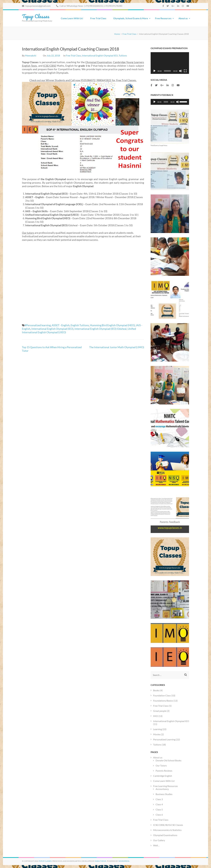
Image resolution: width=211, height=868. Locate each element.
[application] (170, 63)
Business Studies (164, 794)
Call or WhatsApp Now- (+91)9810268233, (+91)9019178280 (89, 6)
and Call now (73, 80)
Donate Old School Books (169, 760)
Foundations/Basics (163, 701)
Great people (160, 711)
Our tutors (28, 233)
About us (183, 18)
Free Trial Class (98, 18)
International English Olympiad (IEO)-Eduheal (101, 329)
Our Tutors (161, 765)
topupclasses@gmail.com (36, 6)
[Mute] (181, 71)
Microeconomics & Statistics (167, 830)
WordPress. (124, 861)
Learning (158, 729)
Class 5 (159, 809)
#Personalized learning (38, 325)
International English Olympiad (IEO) (52, 329)
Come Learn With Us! (72, 18)
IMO (156, 716)
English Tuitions (80, 325)
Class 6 (159, 815)
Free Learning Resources (165, 786)
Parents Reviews (164, 771)
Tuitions (123, 55)
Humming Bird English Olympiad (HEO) (112, 325)
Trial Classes (129, 80)
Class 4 (159, 804)
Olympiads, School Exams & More (131, 18)
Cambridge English (163, 776)
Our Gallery (159, 840)
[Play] (154, 71)
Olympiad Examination (98, 62)
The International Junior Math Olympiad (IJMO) (117, 347)
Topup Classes (36, 16)
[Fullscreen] (185, 71)
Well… (156, 845)
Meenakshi (31, 55)
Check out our (38, 80)
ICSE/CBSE (50, 66)
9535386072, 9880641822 (96, 80)
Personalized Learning (164, 739)
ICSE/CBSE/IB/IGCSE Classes (168, 825)
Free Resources (163, 18)
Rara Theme (101, 861)
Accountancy (162, 789)
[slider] (166, 102)
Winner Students (55, 80)
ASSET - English (61, 325)
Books (156, 690)
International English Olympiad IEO (100, 55)
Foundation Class (162, 695)
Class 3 (159, 799)
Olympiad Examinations (165, 835)
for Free (117, 80)
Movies (157, 734)
